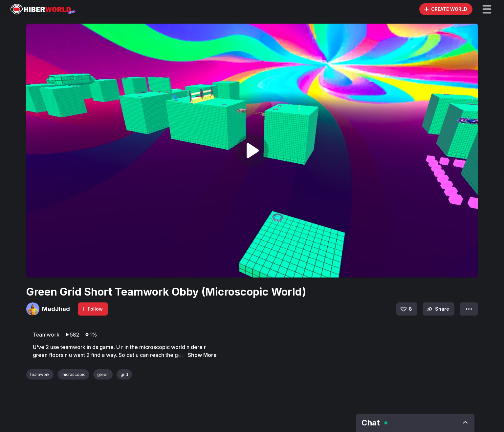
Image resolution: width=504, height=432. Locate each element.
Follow (92, 309)
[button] (487, 9)
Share (438, 309)
